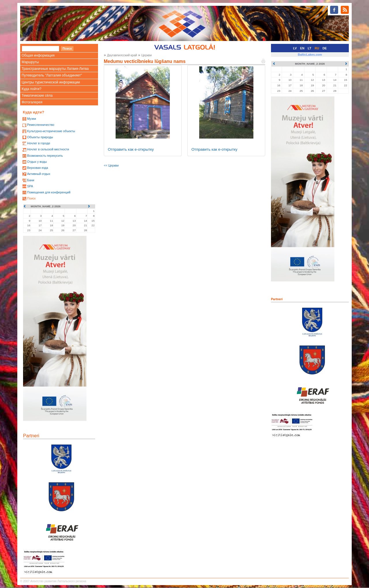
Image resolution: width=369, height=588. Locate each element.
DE (325, 48)
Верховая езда (38, 168)
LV (295, 48)
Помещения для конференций (49, 192)
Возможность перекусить (45, 156)
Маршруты (30, 62)
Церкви (146, 55)
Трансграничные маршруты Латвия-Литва (55, 69)
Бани (31, 180)
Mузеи (32, 119)
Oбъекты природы (40, 137)
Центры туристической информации (51, 82)
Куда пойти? (31, 89)
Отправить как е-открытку (131, 149)
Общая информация (38, 55)
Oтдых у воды (37, 162)
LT (310, 48)
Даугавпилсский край (122, 55)
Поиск (31, 198)
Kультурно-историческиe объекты (51, 131)
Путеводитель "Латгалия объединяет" (52, 75)
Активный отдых (39, 174)
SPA (30, 186)
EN (302, 48)
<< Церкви (111, 165)
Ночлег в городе (39, 143)
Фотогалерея (32, 102)
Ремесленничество (41, 125)
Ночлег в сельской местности (48, 149)
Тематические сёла (37, 96)
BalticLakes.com (310, 55)
